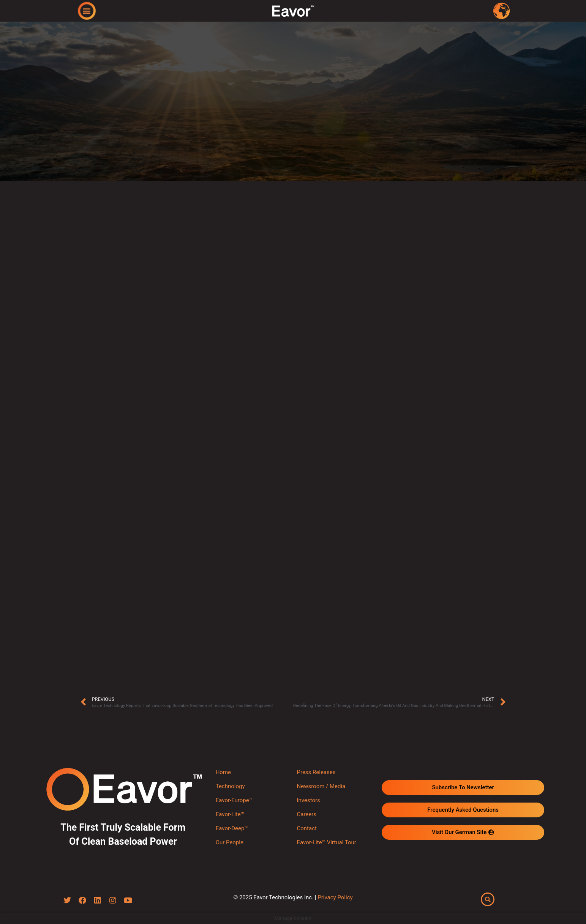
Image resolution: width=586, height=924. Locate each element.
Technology (230, 786)
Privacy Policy (335, 898)
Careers (306, 814)
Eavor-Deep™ (232, 828)
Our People (230, 842)
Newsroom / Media (321, 786)
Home (223, 772)
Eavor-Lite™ (230, 814)
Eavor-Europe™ (234, 800)
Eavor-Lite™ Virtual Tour (326, 842)
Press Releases (316, 772)
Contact (306, 828)
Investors (308, 800)
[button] (86, 10)
